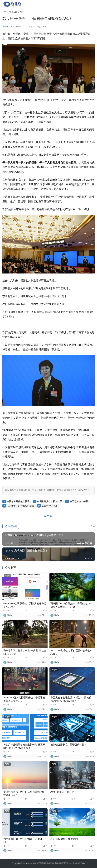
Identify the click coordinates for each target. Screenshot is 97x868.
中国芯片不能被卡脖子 (18, 501)
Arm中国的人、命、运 (62, 792)
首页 (4, 12)
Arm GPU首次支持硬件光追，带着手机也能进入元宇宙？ (24, 699)
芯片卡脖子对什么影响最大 (20, 506)
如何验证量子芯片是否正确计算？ (69, 745)
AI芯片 (32, 26)
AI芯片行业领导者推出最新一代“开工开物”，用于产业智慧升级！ (24, 746)
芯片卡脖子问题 (50, 506)
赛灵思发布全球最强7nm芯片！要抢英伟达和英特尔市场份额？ (71, 699)
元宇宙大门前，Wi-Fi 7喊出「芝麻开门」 (23, 840)
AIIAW (5, 26)
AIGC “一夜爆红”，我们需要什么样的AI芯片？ (71, 652)
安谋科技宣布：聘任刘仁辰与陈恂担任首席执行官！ (24, 793)
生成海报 (11, 526)
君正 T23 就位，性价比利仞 (65, 839)
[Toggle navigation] (92, 4)
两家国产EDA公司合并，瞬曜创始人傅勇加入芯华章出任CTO (71, 605)
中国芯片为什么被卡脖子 (50, 501)
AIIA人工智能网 (39, 863)
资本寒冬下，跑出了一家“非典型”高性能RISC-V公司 (25, 652)
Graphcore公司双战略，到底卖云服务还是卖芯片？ (25, 605)
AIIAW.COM (80, 863)
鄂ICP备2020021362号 (65, 863)
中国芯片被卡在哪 (79, 501)
